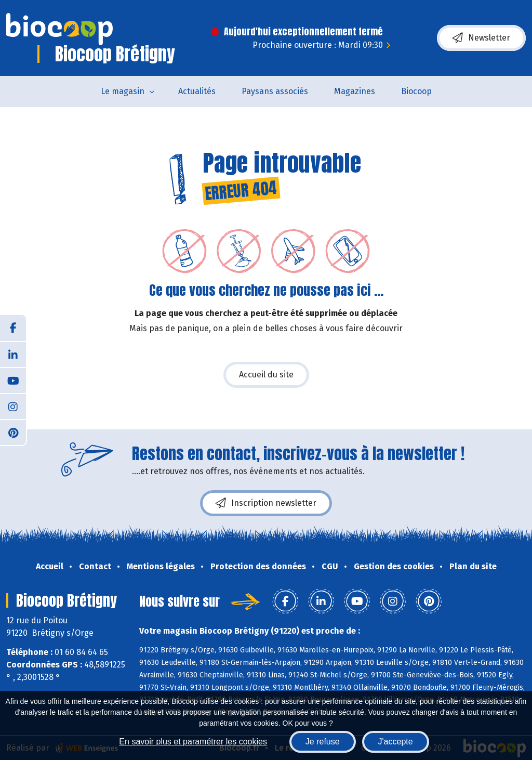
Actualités (197, 91)
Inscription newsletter (266, 503)
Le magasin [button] (123, 91)
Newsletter (481, 38)
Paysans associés (275, 91)
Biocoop (416, 91)
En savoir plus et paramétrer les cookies (193, 742)
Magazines (355, 91)
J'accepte (396, 742)
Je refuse (323, 742)
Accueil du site (266, 375)
